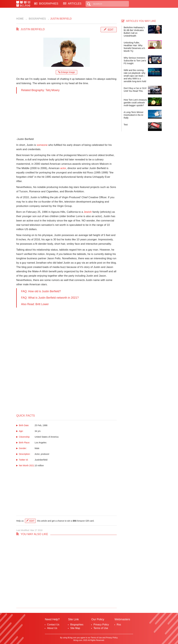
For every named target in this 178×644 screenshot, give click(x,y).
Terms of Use (101, 628)
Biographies (37, 19)
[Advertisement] (66, 115)
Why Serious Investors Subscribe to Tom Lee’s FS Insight (135, 61)
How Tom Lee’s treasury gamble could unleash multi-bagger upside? (135, 103)
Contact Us (53, 625)
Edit (111, 30)
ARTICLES (72, 4)
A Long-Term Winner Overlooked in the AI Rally (134, 115)
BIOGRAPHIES (46, 4)
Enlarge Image (67, 72)
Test (126, 125)
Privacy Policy (101, 625)
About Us (52, 628)
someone (42, 145)
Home (20, 19)
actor (63, 168)
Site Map (75, 628)
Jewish (88, 212)
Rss (119, 625)
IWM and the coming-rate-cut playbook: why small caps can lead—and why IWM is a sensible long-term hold (135, 76)
